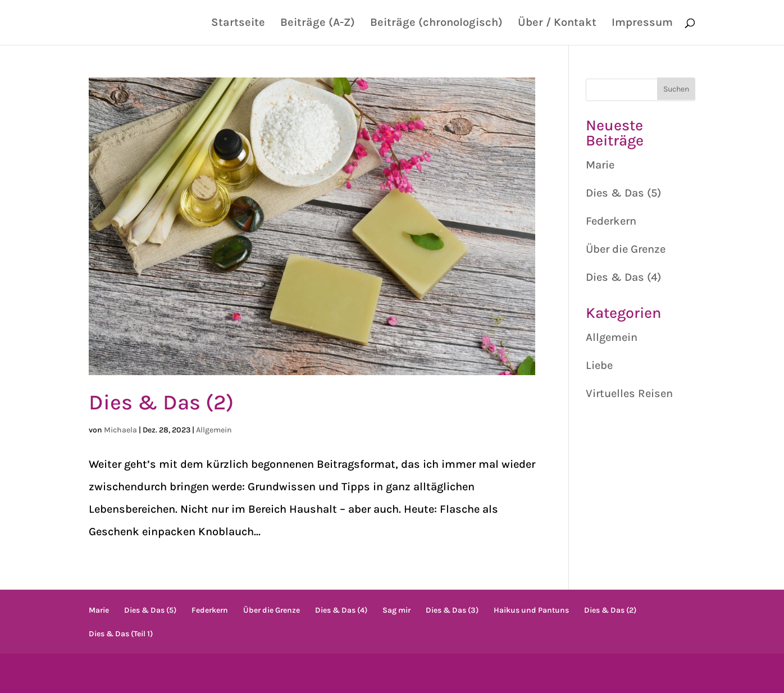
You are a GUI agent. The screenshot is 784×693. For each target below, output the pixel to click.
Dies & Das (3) (452, 610)
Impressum (642, 24)
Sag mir (396, 610)
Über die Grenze (626, 249)
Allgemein (214, 430)
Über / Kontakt (557, 24)
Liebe (599, 365)
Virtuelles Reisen (629, 393)
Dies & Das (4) (623, 277)
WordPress (339, 673)
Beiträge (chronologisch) (436, 24)
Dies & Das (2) (161, 402)
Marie (600, 165)
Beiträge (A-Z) (318, 24)
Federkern (611, 221)
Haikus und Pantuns (531, 610)
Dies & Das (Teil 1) (121, 634)
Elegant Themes (197, 673)
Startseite (238, 24)
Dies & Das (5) (623, 193)
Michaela (120, 430)
